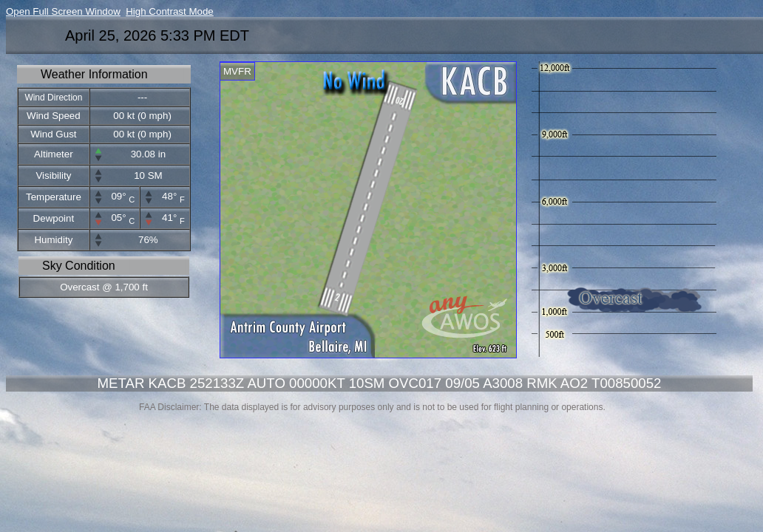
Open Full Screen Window (63, 11)
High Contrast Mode (170, 11)
